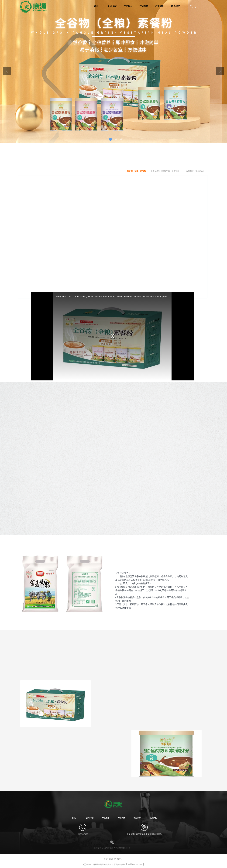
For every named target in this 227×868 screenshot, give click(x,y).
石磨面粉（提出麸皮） (196, 171)
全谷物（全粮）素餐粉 (136, 171)
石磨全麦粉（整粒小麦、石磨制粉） (166, 171)
